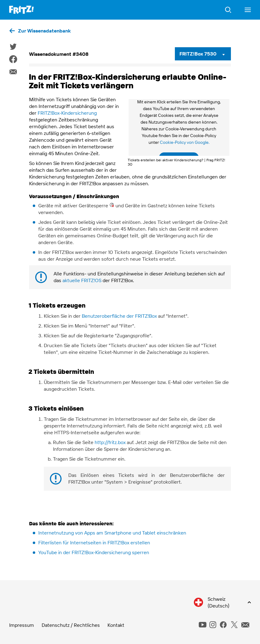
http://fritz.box (110, 442)
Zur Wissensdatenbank (44, 31)
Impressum (22, 625)
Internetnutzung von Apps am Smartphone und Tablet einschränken (112, 533)
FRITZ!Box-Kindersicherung (67, 113)
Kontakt (116, 625)
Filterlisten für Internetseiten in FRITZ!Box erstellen (94, 542)
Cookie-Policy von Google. (185, 142)
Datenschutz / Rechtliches (71, 625)
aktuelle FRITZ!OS (82, 280)
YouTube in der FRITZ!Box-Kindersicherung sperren (94, 552)
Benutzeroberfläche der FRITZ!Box (119, 316)
